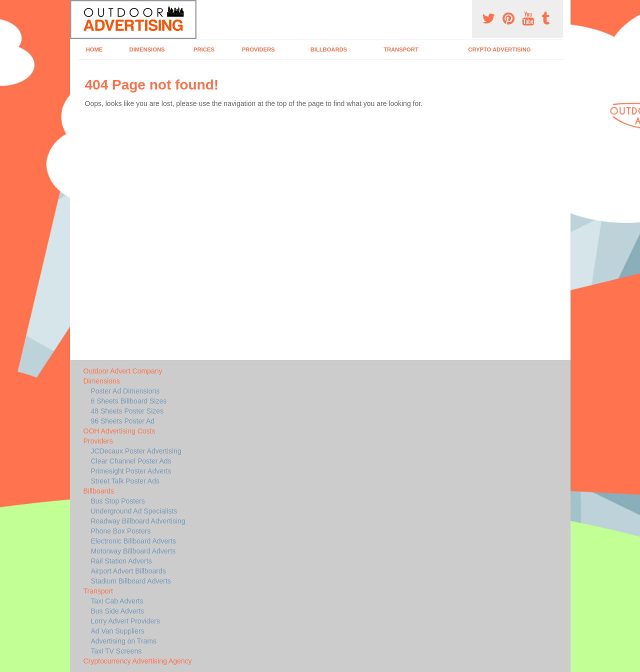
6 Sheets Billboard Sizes (129, 401)
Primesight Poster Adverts (131, 471)
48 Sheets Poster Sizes (127, 411)
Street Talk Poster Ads (125, 481)
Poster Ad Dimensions (125, 391)
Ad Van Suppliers (118, 631)
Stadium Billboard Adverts (131, 581)
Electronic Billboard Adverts (133, 541)
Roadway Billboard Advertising (138, 521)
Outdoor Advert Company (123, 371)
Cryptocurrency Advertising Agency (138, 661)
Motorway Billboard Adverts (133, 551)
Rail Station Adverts (121, 561)
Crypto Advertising (499, 49)
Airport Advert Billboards (128, 571)
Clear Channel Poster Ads (131, 461)
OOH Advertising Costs (119, 431)
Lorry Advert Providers (126, 621)
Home (94, 49)
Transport (401, 49)
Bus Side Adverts (118, 611)
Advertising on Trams (124, 641)
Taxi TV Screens (116, 651)
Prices (204, 49)
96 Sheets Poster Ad (123, 421)
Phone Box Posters (121, 531)
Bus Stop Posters (118, 501)
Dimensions (147, 49)
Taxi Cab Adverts (117, 601)
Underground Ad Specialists (134, 511)
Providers (258, 49)
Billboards (329, 49)
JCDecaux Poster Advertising (136, 451)
